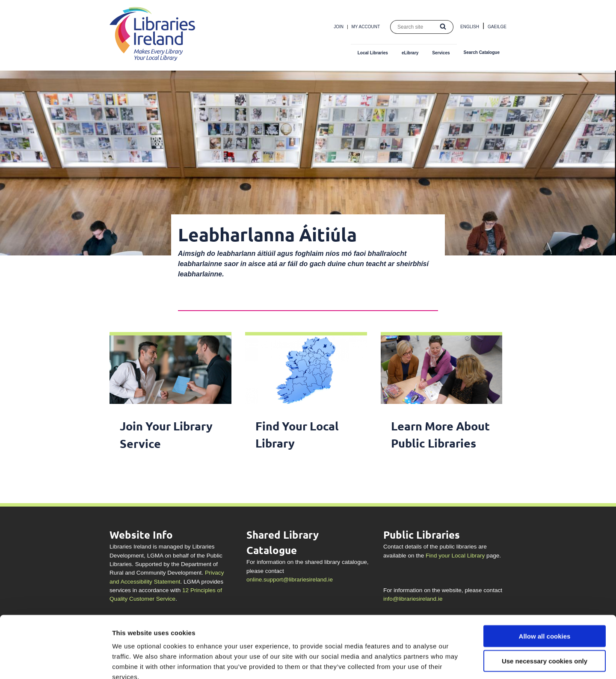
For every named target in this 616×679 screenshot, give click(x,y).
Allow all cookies (545, 587)
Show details (449, 662)
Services (441, 53)
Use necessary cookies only (545, 612)
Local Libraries (373, 53)
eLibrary (410, 53)
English (470, 27)
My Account (366, 27)
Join (339, 27)
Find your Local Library (455, 556)
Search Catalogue (482, 52)
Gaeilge (497, 27)
